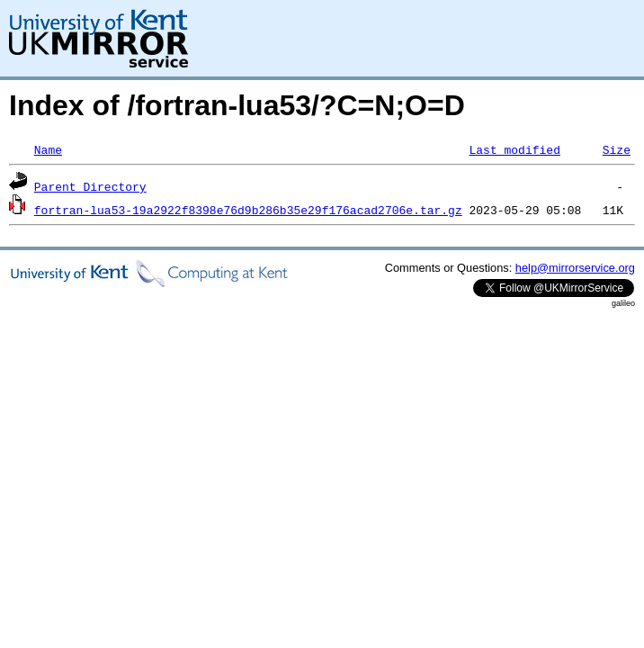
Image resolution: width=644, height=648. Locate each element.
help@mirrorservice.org (575, 268)
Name (48, 149)
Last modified (514, 149)
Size (617, 149)
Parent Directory (90, 186)
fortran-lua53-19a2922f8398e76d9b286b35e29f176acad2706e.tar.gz (248, 210)
